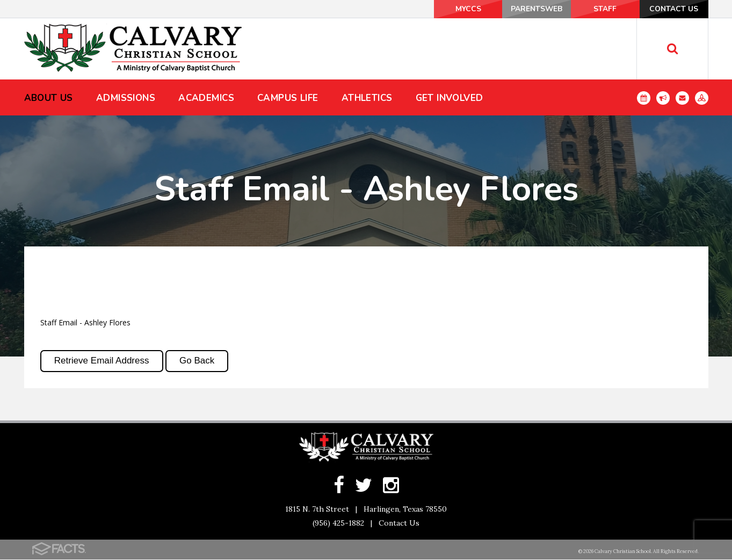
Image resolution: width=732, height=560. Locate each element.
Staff (601, 9)
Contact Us (672, 9)
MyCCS (458, 9)
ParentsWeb (530, 9)
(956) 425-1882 (338, 523)
